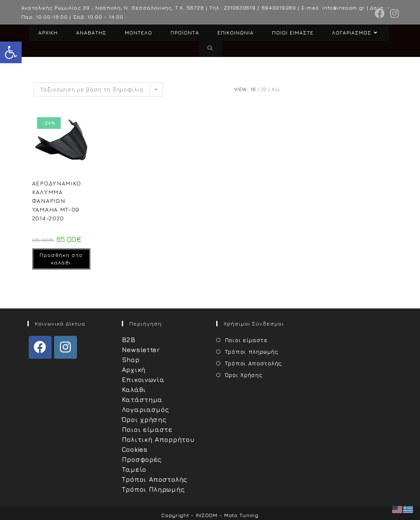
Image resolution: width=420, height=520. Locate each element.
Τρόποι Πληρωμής (153, 489)
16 (253, 89)
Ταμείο (134, 469)
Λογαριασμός (146, 409)
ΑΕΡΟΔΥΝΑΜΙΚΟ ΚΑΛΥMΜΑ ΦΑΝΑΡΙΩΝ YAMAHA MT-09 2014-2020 (57, 201)
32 (264, 89)
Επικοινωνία (143, 380)
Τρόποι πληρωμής (252, 352)
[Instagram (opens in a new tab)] (393, 13)
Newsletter (141, 350)
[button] (11, 52)
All (276, 89)
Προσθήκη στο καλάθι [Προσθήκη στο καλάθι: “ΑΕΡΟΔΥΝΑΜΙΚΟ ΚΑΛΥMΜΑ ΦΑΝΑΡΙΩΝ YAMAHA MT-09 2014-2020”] (61, 259)
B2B (129, 340)
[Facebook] (40, 347)
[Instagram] (65, 347)
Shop (131, 360)
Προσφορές (142, 459)
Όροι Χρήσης (244, 375)
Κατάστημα (142, 399)
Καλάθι (134, 389)
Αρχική (134, 370)
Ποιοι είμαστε (147, 429)
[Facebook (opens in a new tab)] (380, 13)
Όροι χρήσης (144, 419)
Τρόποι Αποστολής (155, 479)
